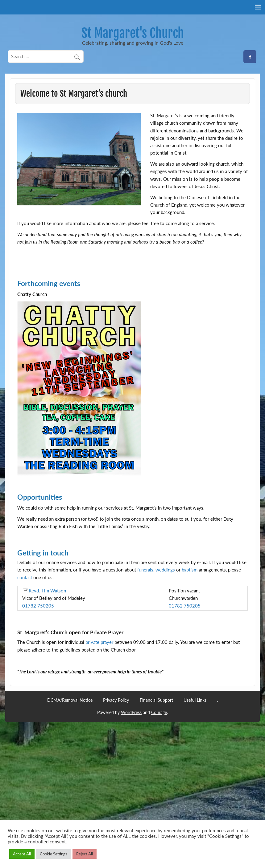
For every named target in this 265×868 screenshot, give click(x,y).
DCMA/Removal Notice (70, 700)
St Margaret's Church (133, 33)
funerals (145, 570)
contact (25, 577)
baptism (190, 570)
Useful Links (195, 700)
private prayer (99, 642)
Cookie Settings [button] (54, 854)
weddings (165, 570)
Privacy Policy (116, 700)
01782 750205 (38, 606)
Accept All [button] (22, 854)
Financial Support (156, 700)
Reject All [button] (85, 854)
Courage (159, 712)
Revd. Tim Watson (44, 591)
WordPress (131, 712)
